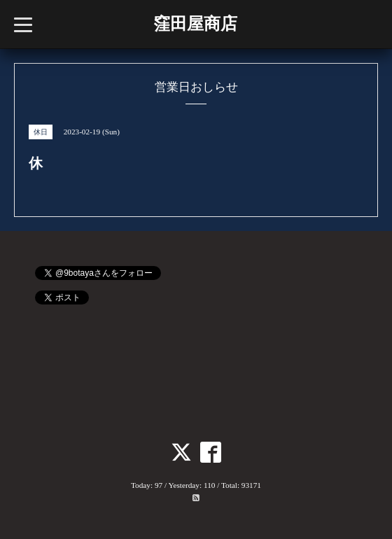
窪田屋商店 (195, 24)
